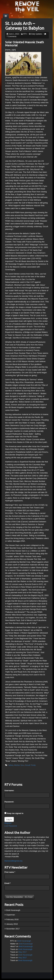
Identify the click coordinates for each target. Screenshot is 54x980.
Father (10, 765)
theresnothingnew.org (13, 861)
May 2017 (23, 952)
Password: (9, 802)
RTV (25, 34)
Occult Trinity (30, 765)
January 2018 (12, 924)
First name (10, 872)
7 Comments (12, 37)
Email (8, 883)
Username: (9, 790)
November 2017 (13, 929)
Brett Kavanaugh (13, 910)
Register (8, 823)
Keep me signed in (15, 813)
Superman (11, 915)
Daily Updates (37, 34)
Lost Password (11, 826)
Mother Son (19, 765)
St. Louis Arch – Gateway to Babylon (25, 26)
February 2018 (12, 919)
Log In (9, 819)
